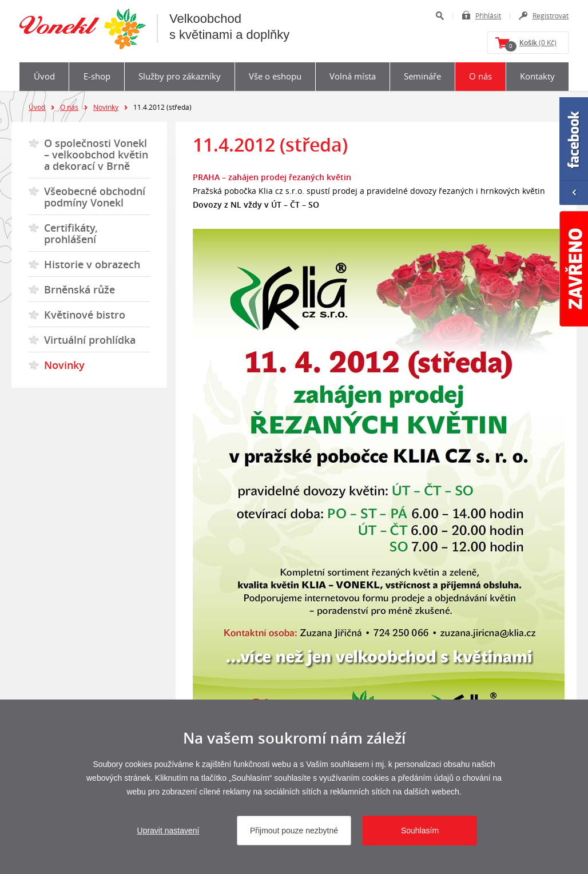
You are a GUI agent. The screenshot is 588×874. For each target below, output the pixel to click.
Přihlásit (488, 15)
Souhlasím (420, 831)
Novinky (106, 107)
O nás (480, 76)
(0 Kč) (531, 45)
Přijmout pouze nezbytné (294, 831)
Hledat (440, 16)
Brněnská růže (80, 289)
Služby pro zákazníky (180, 76)
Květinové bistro (85, 315)
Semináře (422, 76)
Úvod (44, 76)
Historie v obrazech (92, 264)
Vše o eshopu (275, 76)
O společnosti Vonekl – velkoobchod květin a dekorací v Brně (96, 154)
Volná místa (353, 76)
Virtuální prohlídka (90, 340)
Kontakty (537, 76)
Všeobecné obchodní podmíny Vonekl (95, 197)
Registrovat (551, 15)
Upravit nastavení (168, 831)
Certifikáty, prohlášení (71, 233)
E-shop (97, 76)
